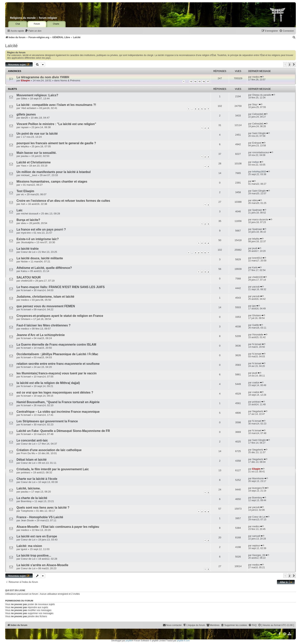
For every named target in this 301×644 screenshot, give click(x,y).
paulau (25, 156)
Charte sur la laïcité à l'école (37, 479)
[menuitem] (33, 31)
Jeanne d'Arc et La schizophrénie (41, 335)
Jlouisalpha (27, 242)
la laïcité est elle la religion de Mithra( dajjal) (48, 383)
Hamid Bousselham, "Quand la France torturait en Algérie (58, 402)
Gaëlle (256, 325)
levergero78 (258, 488)
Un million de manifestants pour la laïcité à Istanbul (54, 172)
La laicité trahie (28, 249)
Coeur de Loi (28, 252)
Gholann (26, 319)
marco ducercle (260, 220)
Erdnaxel (257, 143)
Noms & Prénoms (70, 80)
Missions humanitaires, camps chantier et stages (52, 182)
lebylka (25, 146)
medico (256, 77)
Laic (20, 210)
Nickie (24, 261)
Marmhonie (258, 478)
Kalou (24, 271)
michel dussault (30, 214)
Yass (24, 166)
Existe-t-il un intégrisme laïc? (38, 239)
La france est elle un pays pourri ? (41, 229)
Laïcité (11, 46)
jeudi (255, 248)
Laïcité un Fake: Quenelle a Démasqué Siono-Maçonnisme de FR (63, 431)
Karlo (255, 268)
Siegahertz (258, 411)
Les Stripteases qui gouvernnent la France (47, 421)
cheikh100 (27, 281)
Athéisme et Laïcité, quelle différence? (44, 268)
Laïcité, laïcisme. (29, 488)
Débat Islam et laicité (32, 460)
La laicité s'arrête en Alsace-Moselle (42, 565)
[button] (294, 64)
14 (195, 81)
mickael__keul (29, 175)
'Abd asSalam (29, 108)
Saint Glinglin (259, 133)
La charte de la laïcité (32, 498)
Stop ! (255, 105)
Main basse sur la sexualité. (37, 153)
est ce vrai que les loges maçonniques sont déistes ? (55, 392)
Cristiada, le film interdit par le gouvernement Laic (53, 469)
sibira (255, 200)
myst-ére (26, 233)
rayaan (25, 127)
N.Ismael (26, 290)
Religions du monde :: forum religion (33, 18)
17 (208, 81)
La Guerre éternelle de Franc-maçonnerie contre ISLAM (56, 345)
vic (22, 194)
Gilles (24, 98)
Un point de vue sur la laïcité (37, 134)
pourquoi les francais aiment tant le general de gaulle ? (56, 143)
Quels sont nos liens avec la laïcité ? (43, 508)
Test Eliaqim (25, 191)
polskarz (257, 402)
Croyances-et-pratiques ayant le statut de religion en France (60, 316)
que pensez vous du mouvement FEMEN (46, 306)
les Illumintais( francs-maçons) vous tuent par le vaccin (57, 373)
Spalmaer (257, 210)
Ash (23, 204)
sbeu (24, 223)
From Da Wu (28, 453)
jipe (254, 306)
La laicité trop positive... (34, 555)
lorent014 (257, 258)
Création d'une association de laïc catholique (49, 450)
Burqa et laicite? (28, 220)
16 (204, 81)
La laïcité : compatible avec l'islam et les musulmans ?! (56, 105)
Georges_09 (259, 555)
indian (256, 162)
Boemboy (26, 501)
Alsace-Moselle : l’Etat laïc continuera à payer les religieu (58, 527)
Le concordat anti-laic (32, 440)
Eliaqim (25, 80)
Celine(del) (258, 114)
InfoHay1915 (259, 172)
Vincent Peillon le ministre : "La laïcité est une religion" (56, 124)
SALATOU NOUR (29, 277)
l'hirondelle (258, 335)
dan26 (24, 118)
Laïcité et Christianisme (34, 162)
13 (191, 81)
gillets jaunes (26, 114)
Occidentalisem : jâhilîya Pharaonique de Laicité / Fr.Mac (57, 354)
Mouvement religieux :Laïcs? (37, 95)
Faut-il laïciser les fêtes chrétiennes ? (44, 325)
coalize (256, 383)
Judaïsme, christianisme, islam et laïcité (45, 297)
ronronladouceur (261, 152)
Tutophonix (27, 511)
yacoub (256, 287)
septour (256, 546)
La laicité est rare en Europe (37, 536)
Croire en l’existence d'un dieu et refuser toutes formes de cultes (63, 201)
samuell (256, 536)
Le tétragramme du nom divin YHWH (43, 77)
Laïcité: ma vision (29, 546)
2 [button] (290, 64)
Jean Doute (27, 520)
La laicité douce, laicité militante (40, 258)
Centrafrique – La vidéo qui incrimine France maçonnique (58, 412)
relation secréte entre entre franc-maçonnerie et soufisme (58, 364)
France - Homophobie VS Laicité (40, 517)
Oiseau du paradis (262, 95)
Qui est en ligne (15, 590)
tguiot (24, 549)
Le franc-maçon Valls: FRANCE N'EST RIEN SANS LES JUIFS (61, 287)
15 (199, 81)
